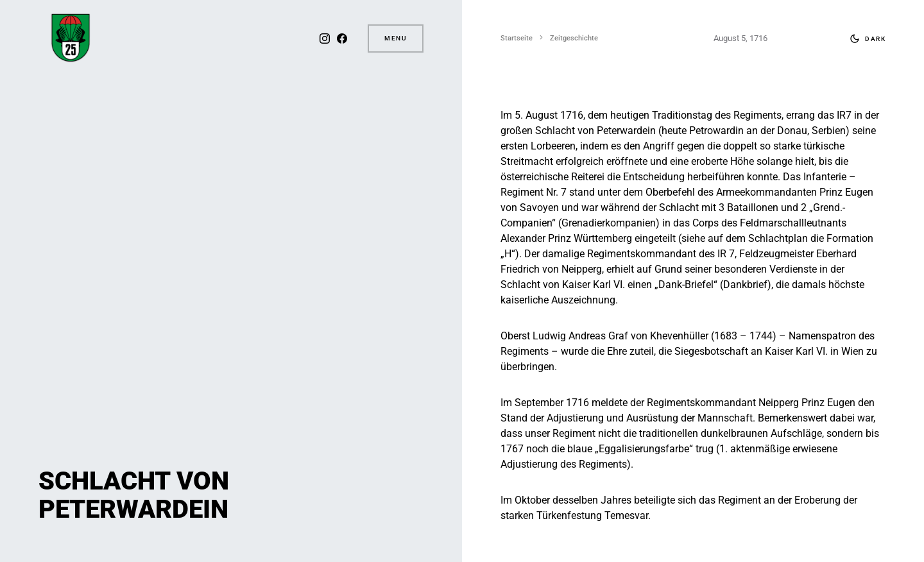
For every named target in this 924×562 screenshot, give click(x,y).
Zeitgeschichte (574, 38)
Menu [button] (396, 38)
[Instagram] (325, 38)
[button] (865, 38)
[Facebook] (342, 38)
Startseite (517, 38)
